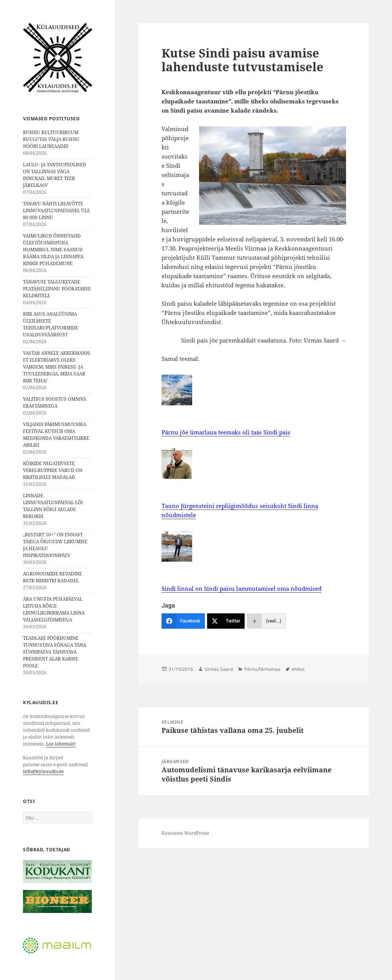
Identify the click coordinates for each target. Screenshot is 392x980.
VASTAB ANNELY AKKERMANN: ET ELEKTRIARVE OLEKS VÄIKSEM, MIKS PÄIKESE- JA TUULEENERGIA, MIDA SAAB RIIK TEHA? (57, 367)
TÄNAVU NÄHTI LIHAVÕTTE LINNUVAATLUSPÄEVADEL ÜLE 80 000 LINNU (56, 211)
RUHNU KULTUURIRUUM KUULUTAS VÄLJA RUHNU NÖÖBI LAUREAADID (51, 139)
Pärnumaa (269, 669)
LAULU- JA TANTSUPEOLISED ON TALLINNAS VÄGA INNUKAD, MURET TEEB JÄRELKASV (55, 175)
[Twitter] (226, 621)
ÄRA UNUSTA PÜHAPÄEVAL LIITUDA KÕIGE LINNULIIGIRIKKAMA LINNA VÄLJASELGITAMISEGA (54, 609)
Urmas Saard (219, 669)
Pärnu (251, 669)
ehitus (298, 669)
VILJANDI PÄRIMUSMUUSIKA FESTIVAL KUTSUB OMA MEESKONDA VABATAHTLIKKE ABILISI (56, 435)
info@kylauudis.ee (43, 771)
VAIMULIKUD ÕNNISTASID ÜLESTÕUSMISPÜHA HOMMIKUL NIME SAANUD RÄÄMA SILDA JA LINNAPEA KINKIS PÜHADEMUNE (53, 250)
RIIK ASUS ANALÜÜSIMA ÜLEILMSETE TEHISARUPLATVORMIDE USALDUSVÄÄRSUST (51, 324)
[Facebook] (183, 621)
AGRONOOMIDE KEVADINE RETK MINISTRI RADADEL (52, 577)
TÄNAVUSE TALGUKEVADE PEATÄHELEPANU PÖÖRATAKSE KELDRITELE (57, 289)
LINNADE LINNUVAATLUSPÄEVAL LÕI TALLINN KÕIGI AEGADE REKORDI (53, 506)
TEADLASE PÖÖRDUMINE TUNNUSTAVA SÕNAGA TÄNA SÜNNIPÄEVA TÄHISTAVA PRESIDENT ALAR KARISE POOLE (55, 652)
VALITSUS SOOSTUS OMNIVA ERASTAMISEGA (55, 402)
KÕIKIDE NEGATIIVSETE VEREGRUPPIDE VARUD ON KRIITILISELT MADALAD (53, 470)
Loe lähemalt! (61, 744)
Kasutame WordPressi (185, 833)
